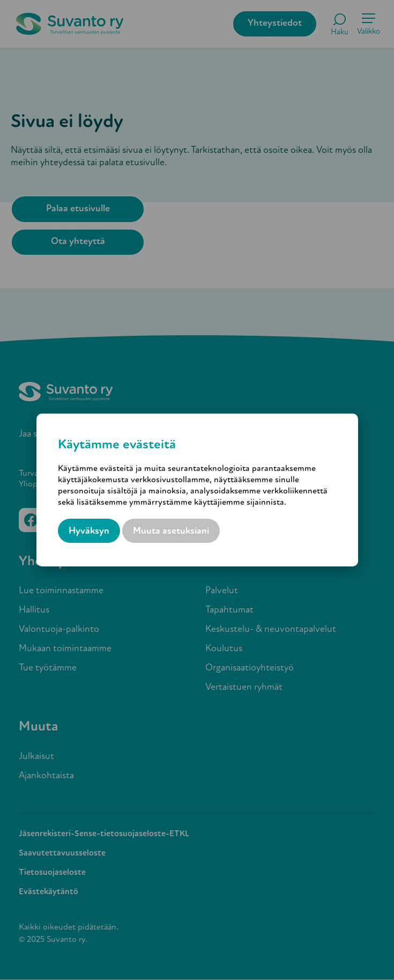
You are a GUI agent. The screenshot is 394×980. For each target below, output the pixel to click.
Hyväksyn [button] (89, 531)
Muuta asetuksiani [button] (171, 531)
